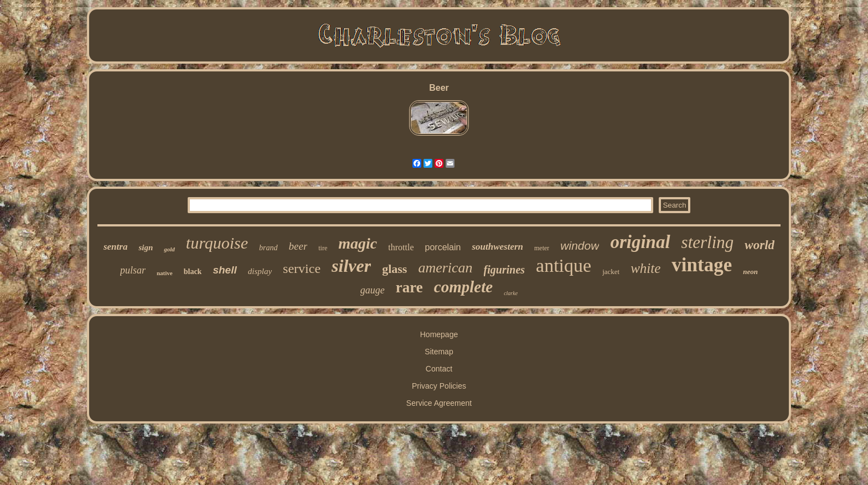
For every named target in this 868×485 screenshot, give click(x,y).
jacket (611, 272)
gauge (373, 290)
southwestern (497, 247)
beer (298, 246)
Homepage (439, 334)
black (193, 272)
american (445, 268)
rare (409, 287)
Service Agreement (439, 403)
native (165, 273)
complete (463, 287)
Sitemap (439, 352)
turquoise (217, 243)
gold (169, 249)
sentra (115, 247)
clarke (511, 293)
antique (564, 265)
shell (224, 270)
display (260, 271)
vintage (702, 265)
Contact (439, 369)
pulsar (133, 270)
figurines (504, 270)
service (302, 269)
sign (146, 247)
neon (750, 272)
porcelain (443, 247)
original (640, 242)
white (645, 268)
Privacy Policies (439, 386)
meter (542, 248)
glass (394, 269)
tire (323, 248)
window (580, 246)
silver (351, 266)
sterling (708, 242)
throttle (401, 247)
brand (268, 248)
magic (358, 243)
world (759, 245)
